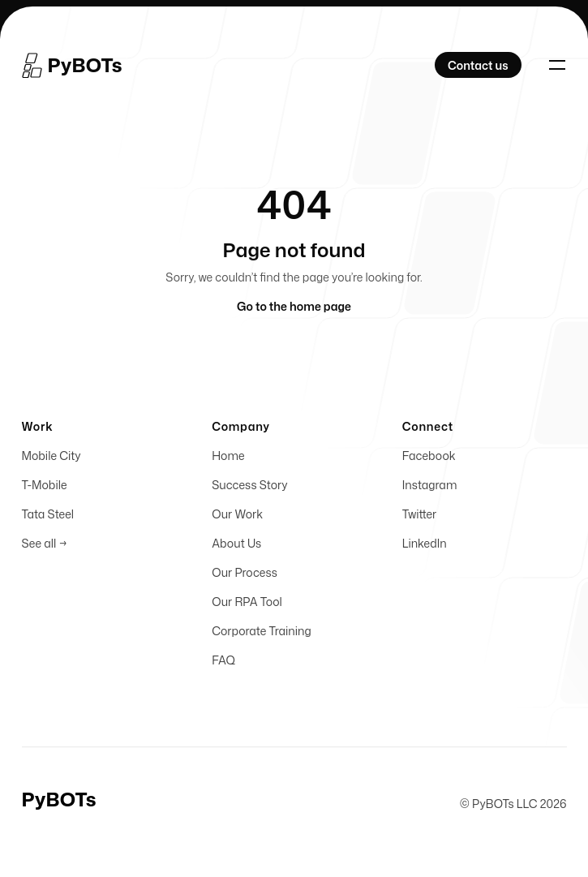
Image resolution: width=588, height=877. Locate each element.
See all (45, 547)
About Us (236, 547)
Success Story (249, 489)
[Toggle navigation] (557, 65)
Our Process (245, 576)
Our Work (237, 518)
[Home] (74, 65)
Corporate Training (262, 635)
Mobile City (52, 460)
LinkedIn (425, 547)
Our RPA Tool (247, 606)
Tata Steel (48, 518)
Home (228, 460)
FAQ (223, 664)
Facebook (429, 460)
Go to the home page (294, 306)
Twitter (419, 518)
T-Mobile (45, 489)
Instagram (430, 489)
